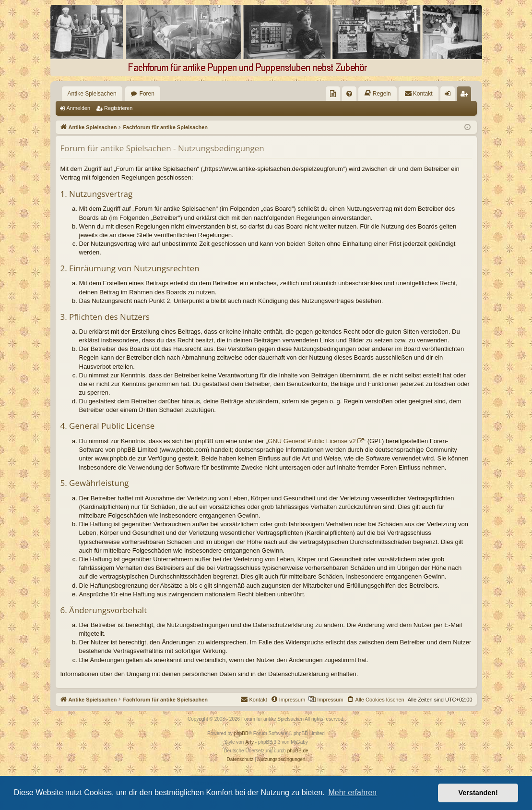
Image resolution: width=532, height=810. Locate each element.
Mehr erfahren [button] (352, 792)
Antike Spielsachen (92, 94)
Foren (147, 94)
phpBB (241, 733)
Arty (249, 742)
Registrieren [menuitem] (466, 96)
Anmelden (79, 108)
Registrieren (118, 108)
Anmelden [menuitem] (449, 96)
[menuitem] (333, 94)
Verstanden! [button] (478, 793)
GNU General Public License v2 (312, 441)
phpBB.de (298, 751)
